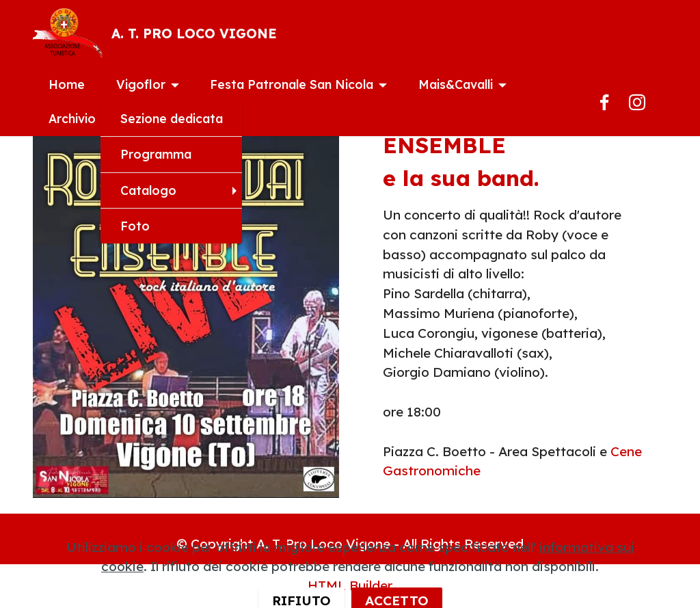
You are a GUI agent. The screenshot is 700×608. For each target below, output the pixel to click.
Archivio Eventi (92, 118)
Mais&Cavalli (456, 84)
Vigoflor (141, 84)
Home (67, 84)
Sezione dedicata (172, 118)
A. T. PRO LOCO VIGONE (194, 34)
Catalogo (148, 190)
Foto (135, 226)
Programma (156, 154)
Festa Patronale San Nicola (292, 84)
